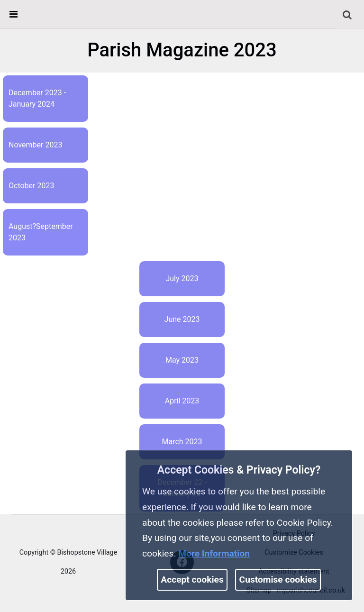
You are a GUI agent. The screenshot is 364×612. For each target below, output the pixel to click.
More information (214, 553)
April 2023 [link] (182, 401)
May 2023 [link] (182, 360)
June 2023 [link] (182, 319)
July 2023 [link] (182, 279)
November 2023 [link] (35, 145)
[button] (348, 15)
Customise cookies (278, 580)
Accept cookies (192, 580)
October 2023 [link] (31, 186)
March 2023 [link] (182, 442)
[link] (347, 15)
